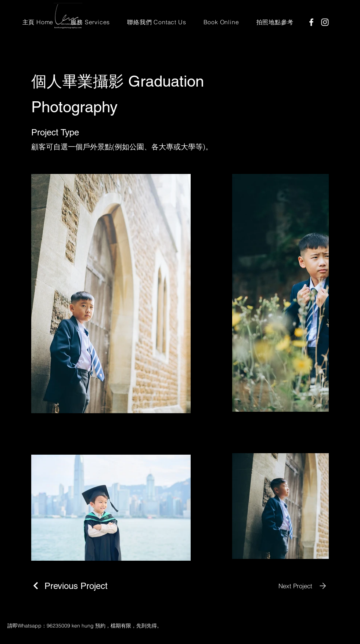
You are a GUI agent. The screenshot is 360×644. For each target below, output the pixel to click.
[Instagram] (325, 22)
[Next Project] (304, 586)
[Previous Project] (69, 586)
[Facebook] (311, 22)
